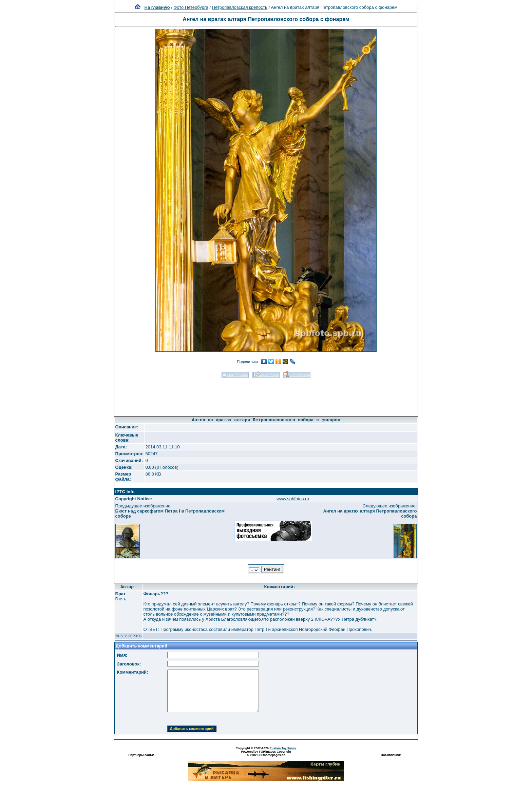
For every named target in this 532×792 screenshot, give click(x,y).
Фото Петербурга (191, 7)
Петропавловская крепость (240, 7)
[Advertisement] (266, 395)
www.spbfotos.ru (293, 499)
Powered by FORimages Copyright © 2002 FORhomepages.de (266, 753)
